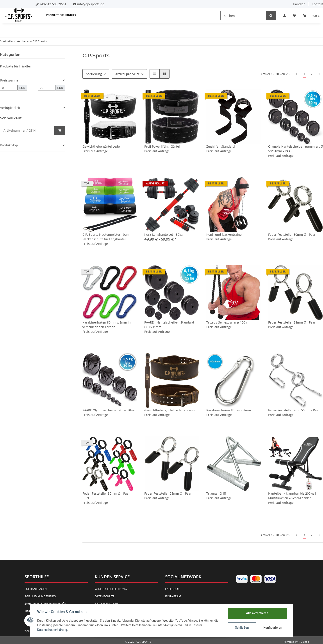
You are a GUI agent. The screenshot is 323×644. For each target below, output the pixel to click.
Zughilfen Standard (221, 146)
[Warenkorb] (311, 16)
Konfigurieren (273, 628)
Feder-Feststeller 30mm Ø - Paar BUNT (106, 496)
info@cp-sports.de (91, 4)
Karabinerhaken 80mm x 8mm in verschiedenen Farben (107, 325)
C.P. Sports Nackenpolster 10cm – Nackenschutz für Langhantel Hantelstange (107, 237)
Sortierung (94, 74)
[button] (284, 16)
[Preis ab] (9, 88)
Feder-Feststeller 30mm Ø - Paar (292, 234)
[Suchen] (243, 16)
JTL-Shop (304, 642)
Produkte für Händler (16, 66)
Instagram (173, 596)
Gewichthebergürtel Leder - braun (170, 410)
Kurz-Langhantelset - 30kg (163, 234)
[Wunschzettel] (294, 16)
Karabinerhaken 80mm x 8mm (229, 410)
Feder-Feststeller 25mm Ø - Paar (168, 493)
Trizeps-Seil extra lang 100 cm (228, 322)
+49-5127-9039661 (53, 4)
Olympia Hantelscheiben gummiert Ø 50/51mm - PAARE (296, 149)
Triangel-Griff (216, 493)
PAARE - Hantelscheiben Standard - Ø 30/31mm (170, 325)
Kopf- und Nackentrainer (225, 234)
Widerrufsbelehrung (111, 589)
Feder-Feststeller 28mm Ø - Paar (292, 322)
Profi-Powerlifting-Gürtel (162, 146)
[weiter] (319, 74)
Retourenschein (107, 603)
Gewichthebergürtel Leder (102, 146)
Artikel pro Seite (128, 74)
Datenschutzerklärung (52, 630)
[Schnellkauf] (27, 130)
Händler (299, 4)
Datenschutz (104, 596)
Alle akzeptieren (257, 613)
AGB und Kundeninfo (40, 596)
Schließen (242, 628)
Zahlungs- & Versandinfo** (45, 603)
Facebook (172, 589)
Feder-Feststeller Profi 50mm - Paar (294, 410)
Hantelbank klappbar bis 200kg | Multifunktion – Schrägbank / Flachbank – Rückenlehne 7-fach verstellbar (292, 496)
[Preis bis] (47, 88)
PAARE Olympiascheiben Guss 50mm (110, 410)
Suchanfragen (36, 589)
